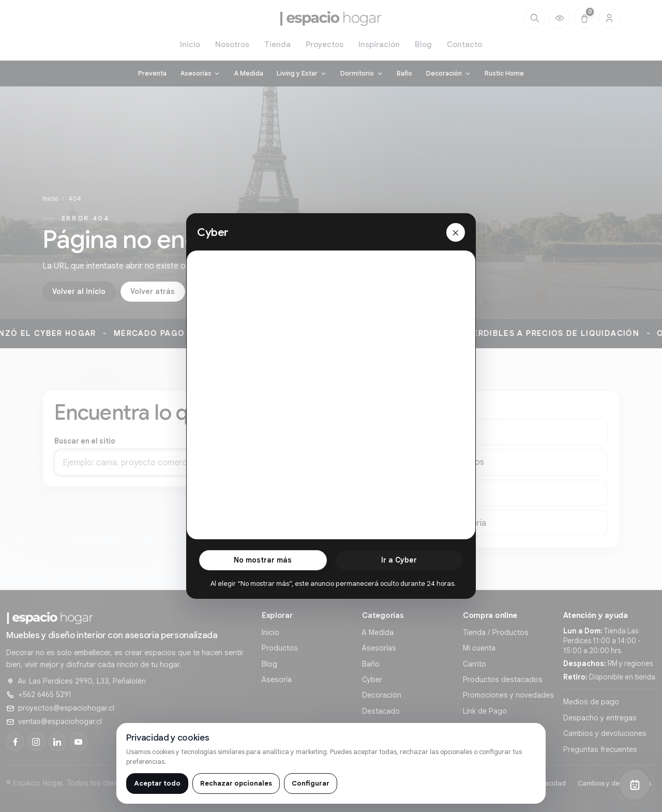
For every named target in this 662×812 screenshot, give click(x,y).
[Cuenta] (609, 18)
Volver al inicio (79, 291)
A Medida (378, 632)
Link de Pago (485, 711)
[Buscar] (535, 18)
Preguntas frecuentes (600, 749)
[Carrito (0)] (584, 18)
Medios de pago (591, 702)
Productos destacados (503, 680)
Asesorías (379, 648)
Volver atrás (153, 291)
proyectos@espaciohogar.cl (66, 708)
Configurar (311, 783)
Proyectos (325, 44)
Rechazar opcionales (236, 783)
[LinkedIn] (57, 742)
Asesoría (277, 680)
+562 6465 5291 (45, 695)
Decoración (382, 695)
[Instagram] (36, 742)
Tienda (277, 44)
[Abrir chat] (635, 785)
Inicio (190, 44)
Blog (423, 44)
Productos (280, 648)
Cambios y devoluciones (605, 733)
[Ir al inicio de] (331, 18)
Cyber (372, 680)
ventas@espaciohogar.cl (60, 721)
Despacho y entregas (600, 718)
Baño (371, 664)
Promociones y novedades (508, 695)
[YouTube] (78, 742)
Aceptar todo (157, 783)
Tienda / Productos (496, 632)
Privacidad (550, 783)
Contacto (464, 44)
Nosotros (232, 44)
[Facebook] (15, 742)
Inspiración (379, 44)
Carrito (475, 664)
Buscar (331, 465)
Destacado (381, 711)
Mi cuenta (479, 648)
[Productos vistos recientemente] (559, 18)
